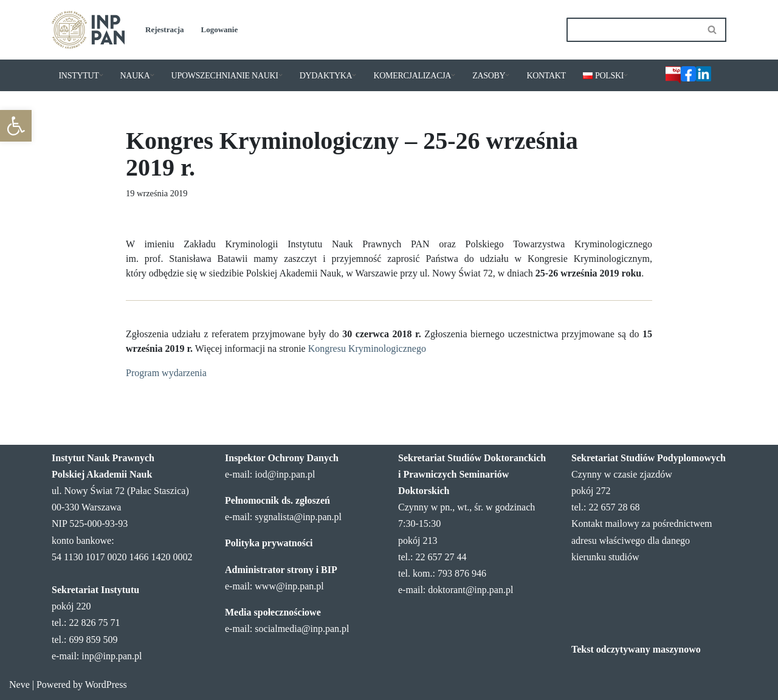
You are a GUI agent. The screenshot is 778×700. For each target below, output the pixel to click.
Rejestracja (165, 29)
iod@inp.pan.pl (285, 474)
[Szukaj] (633, 30)
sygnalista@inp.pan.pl (298, 517)
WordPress (106, 685)
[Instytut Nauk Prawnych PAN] (88, 30)
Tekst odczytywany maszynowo (636, 649)
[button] (16, 126)
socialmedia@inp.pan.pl (302, 629)
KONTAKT (546, 76)
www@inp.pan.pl (289, 586)
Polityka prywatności (269, 543)
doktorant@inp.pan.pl (470, 590)
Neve (19, 685)
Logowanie (220, 29)
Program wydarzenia (166, 373)
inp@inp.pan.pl (112, 656)
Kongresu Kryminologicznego (367, 348)
